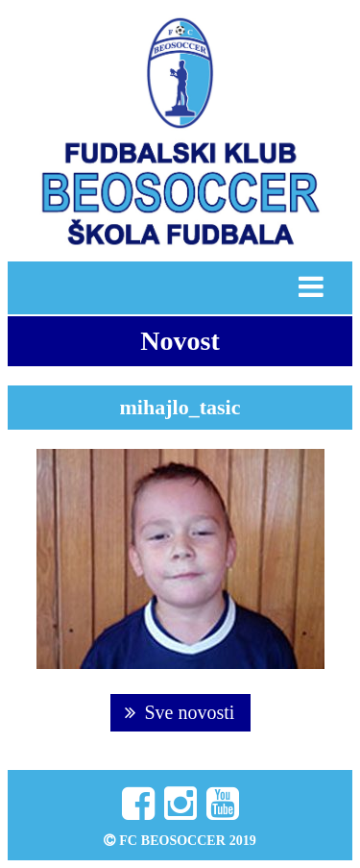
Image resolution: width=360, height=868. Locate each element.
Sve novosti (180, 712)
